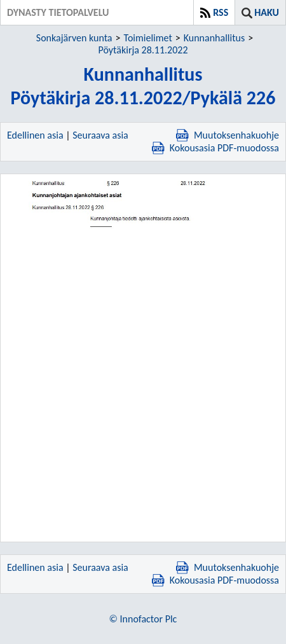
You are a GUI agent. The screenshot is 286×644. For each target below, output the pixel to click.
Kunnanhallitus (214, 38)
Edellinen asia (35, 135)
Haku (267, 12)
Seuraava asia (100, 135)
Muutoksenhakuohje (228, 135)
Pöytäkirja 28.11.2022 (143, 50)
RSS (221, 12)
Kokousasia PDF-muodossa (215, 148)
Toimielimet (148, 38)
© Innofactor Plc (143, 619)
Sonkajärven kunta (74, 38)
